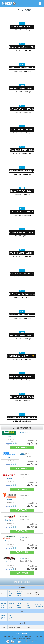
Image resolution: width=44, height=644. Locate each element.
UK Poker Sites (11, 593)
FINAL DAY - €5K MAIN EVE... (22, 68)
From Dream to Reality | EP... (22, 47)
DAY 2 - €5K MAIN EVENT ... (22, 129)
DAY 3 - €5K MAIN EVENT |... (22, 253)
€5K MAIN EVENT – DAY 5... (22, 397)
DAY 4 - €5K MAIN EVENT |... (22, 171)
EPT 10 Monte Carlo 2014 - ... (22, 294)
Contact (25, 633)
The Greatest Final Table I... (22, 274)
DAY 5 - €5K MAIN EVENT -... (22, 376)
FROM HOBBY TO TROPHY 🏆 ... (22, 356)
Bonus (22, 454)
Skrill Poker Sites (19, 605)
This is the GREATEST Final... (22, 232)
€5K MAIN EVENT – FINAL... (22, 27)
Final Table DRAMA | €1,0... (22, 150)
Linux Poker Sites (3, 617)
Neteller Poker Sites (11, 605)
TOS (18, 633)
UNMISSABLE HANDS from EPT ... (22, 418)
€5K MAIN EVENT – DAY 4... (22, 109)
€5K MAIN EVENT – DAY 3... (22, 212)
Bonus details (25, 433)
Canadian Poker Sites (21, 593)
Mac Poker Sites (11, 617)
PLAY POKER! (22, 447)
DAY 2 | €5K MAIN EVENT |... (22, 335)
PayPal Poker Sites (4, 605)
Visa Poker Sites (28, 605)
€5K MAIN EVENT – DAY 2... (22, 191)
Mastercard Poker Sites (39, 605)
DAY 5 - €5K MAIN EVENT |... (22, 88)
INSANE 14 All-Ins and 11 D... (22, 315)
